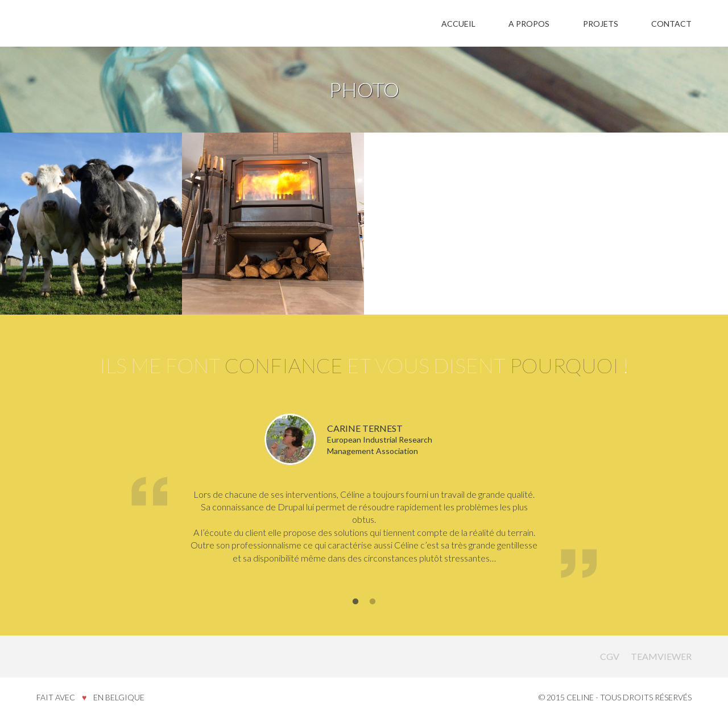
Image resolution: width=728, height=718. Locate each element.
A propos (529, 24)
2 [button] (373, 602)
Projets (601, 24)
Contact (671, 24)
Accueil (458, 24)
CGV (610, 656)
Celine (62, 656)
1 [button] (355, 602)
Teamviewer (661, 656)
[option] (364, 498)
